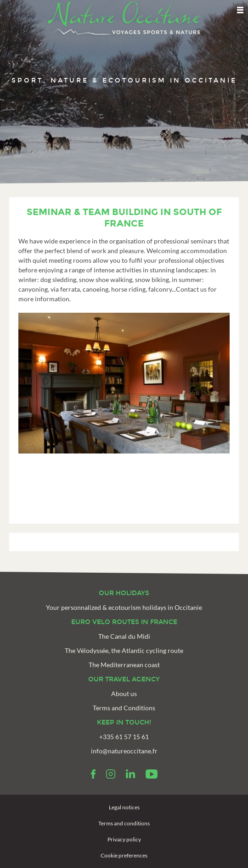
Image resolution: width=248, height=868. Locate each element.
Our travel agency (124, 679)
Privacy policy (124, 839)
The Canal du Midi (124, 636)
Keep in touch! (124, 722)
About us (124, 694)
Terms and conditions (124, 823)
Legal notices (124, 807)
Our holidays (124, 593)
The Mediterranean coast (124, 665)
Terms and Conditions (124, 708)
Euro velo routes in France (124, 622)
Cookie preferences (124, 855)
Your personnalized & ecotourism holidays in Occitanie (124, 607)
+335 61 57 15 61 (124, 737)
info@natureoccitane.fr (124, 751)
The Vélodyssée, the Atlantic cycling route (124, 650)
